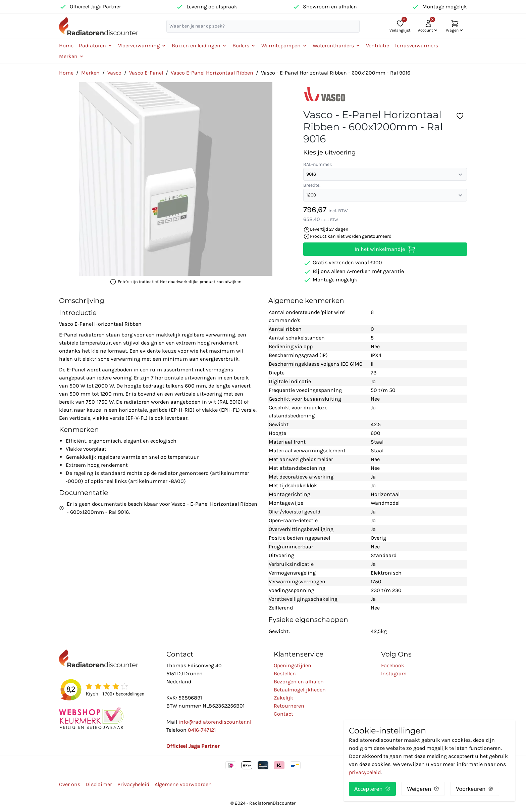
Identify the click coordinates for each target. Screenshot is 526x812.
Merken (90, 73)
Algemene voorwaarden (183, 784)
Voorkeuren (475, 789)
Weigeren (423, 789)
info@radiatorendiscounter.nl (215, 722)
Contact (283, 714)
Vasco (114, 73)
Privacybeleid (133, 784)
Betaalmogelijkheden (300, 690)
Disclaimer (99, 784)
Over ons (70, 784)
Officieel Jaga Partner (95, 7)
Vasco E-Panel (146, 73)
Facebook (393, 665)
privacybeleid (365, 772)
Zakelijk (283, 698)
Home (66, 46)
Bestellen (285, 673)
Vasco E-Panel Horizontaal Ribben (212, 73)
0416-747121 (202, 730)
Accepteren (372, 789)
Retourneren (289, 706)
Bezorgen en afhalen (299, 682)
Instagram (394, 673)
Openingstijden (293, 665)
